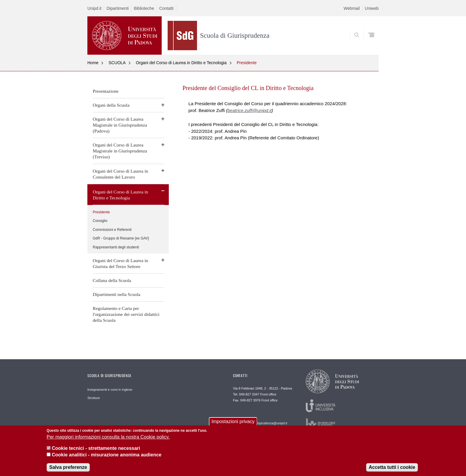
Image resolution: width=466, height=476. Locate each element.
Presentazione (106, 91)
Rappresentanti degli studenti (116, 247)
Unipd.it (94, 8)
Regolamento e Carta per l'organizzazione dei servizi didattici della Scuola (126, 314)
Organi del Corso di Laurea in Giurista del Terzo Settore (120, 263)
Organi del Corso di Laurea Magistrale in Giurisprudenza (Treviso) (120, 151)
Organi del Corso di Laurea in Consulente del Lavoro (120, 174)
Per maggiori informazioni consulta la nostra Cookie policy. (108, 438)
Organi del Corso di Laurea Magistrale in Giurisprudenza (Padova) (120, 125)
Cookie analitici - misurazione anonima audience (107, 457)
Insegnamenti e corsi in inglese (110, 390)
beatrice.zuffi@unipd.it (249, 110)
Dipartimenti (118, 8)
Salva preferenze (68, 469)
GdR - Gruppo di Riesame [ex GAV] (121, 238)
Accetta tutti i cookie (392, 469)
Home (93, 63)
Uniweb (372, 8)
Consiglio (100, 221)
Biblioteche (144, 8)
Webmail (352, 8)
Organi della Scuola (111, 105)
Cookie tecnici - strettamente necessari (96, 450)
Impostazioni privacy (233, 423)
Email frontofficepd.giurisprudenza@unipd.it (260, 421)
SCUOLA (117, 63)
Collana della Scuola (112, 280)
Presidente (247, 63)
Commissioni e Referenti (112, 230)
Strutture (94, 398)
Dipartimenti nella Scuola (116, 294)
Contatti (166, 8)
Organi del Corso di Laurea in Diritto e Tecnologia (181, 63)
